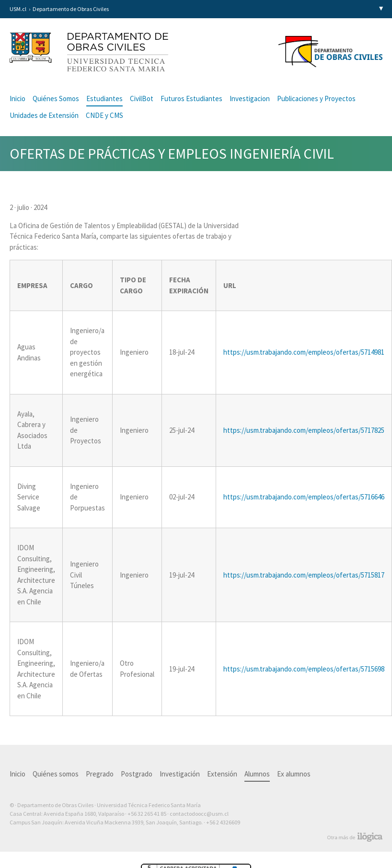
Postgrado (137, 774)
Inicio (17, 98)
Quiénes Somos (56, 98)
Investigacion (250, 98)
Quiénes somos (56, 774)
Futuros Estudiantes (191, 98)
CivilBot (142, 98)
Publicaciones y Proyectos (316, 98)
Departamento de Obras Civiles (71, 9)
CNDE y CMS (104, 115)
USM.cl (18, 9)
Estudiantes (104, 98)
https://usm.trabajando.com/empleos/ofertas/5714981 (304, 352)
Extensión (222, 774)
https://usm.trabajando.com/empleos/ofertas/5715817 (304, 575)
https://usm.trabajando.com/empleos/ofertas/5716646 (304, 497)
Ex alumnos (294, 774)
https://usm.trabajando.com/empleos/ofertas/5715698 (304, 669)
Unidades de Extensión (44, 115)
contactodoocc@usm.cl (199, 814)
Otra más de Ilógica (355, 837)
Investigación (180, 774)
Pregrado (100, 774)
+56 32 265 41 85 (147, 814)
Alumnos (257, 774)
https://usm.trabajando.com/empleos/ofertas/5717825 (304, 430)
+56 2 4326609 (223, 822)
